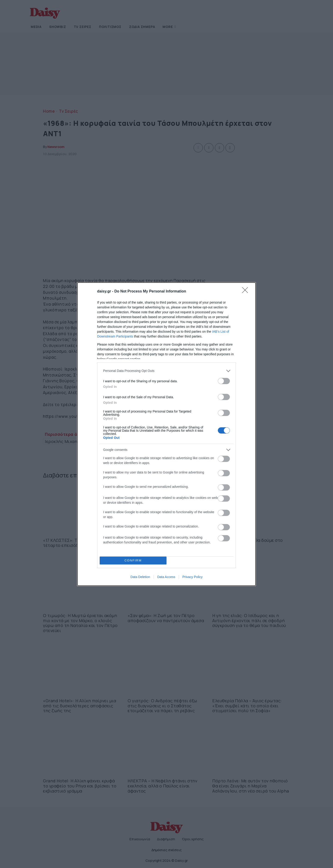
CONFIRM (133, 560)
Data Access (166, 577)
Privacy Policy (193, 577)
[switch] (224, 381)
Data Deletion (140, 577)
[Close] (247, 291)
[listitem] (166, 371)
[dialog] (166, 434)
